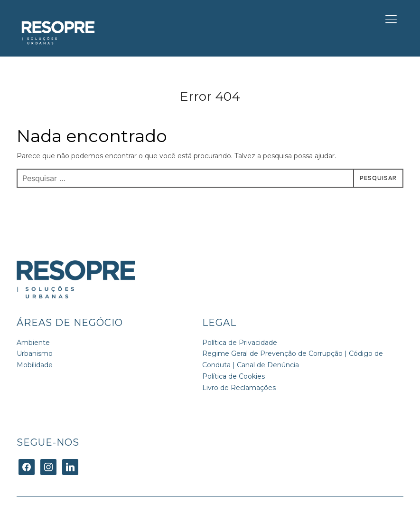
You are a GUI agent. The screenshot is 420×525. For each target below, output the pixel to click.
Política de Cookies (233, 376)
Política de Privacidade (240, 343)
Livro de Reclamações (239, 388)
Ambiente (33, 343)
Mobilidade (35, 365)
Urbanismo (35, 353)
